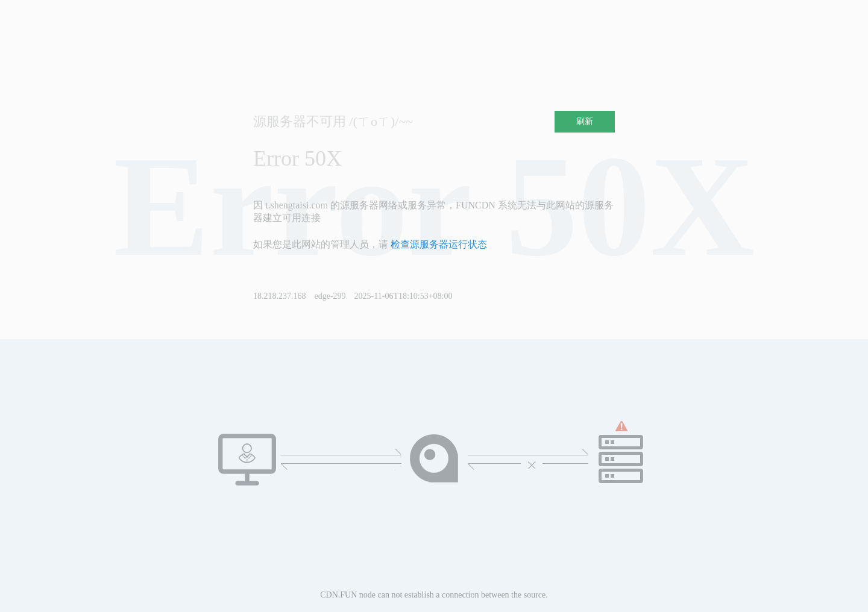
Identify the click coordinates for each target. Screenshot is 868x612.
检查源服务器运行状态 (439, 244)
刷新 (585, 121)
